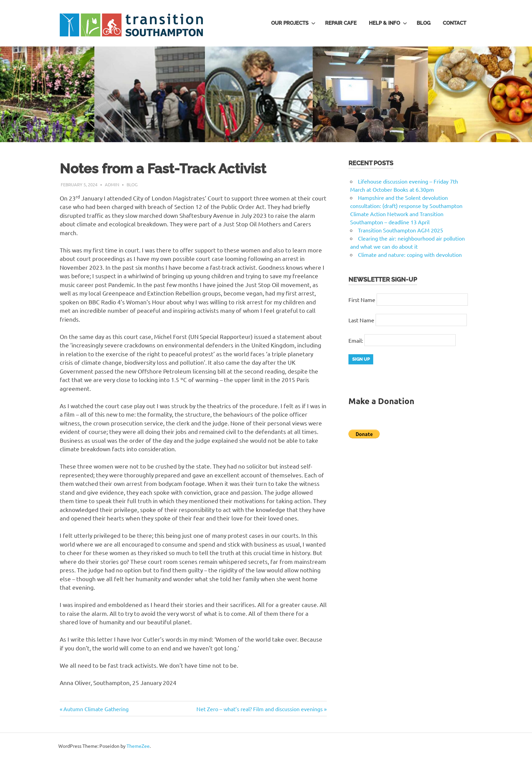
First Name (362, 300)
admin (112, 184)
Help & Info (388, 23)
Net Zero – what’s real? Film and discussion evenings (260, 709)
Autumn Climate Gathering (96, 709)
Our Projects (293, 23)
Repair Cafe (341, 23)
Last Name (361, 320)
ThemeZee (138, 746)
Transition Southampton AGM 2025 (401, 230)
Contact (454, 23)
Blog (424, 23)
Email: (356, 340)
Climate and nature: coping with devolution (410, 254)
